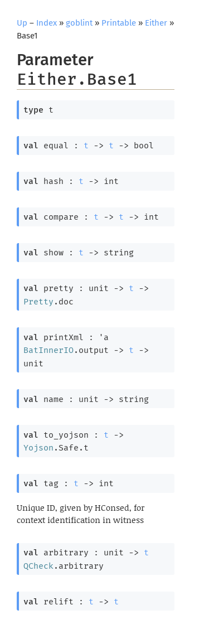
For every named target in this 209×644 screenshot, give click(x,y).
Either (156, 23)
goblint (79, 23)
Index (47, 23)
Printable (119, 23)
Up (22, 23)
